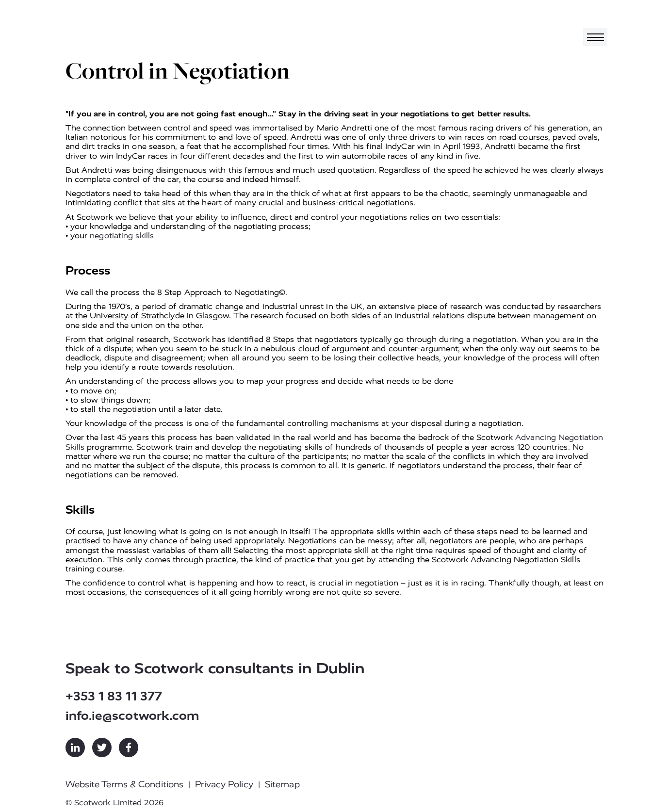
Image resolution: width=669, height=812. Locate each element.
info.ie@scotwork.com (133, 716)
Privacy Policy (224, 784)
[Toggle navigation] (595, 37)
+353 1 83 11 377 (114, 696)
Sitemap (282, 784)
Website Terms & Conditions (125, 784)
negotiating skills (122, 235)
